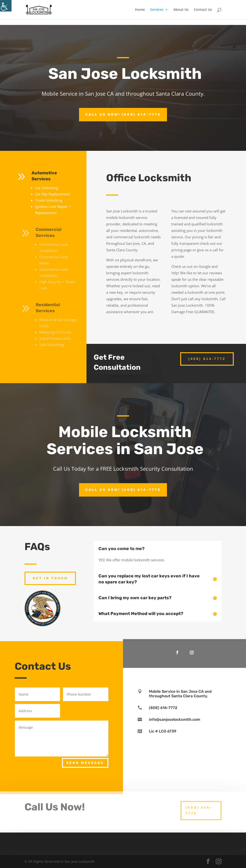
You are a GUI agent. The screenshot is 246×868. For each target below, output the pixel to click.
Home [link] (140, 10)
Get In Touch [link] (50, 578)
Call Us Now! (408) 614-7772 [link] (123, 114)
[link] (6, 6)
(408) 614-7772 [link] (207, 359)
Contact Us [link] (203, 10)
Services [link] (157, 10)
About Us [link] (181, 10)
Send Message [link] (85, 763)
